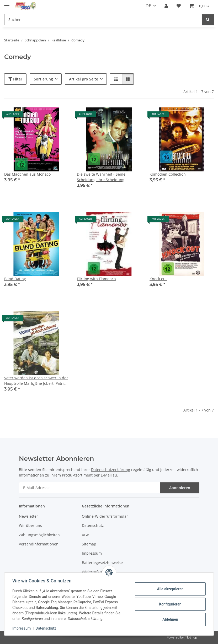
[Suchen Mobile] (103, 20)
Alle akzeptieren (170, 589)
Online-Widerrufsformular (105, 516)
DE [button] (148, 6)
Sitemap (89, 544)
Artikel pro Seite (84, 79)
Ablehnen (170, 619)
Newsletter (28, 516)
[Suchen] (208, 20)
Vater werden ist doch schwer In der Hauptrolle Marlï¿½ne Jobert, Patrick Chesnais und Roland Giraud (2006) (36, 381)
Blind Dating (15, 279)
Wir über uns (30, 525)
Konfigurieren (170, 604)
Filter (15, 79)
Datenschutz (46, 628)
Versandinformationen (39, 544)
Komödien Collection (168, 174)
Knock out (158, 279)
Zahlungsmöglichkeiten (39, 535)
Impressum (22, 628)
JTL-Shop (191, 637)
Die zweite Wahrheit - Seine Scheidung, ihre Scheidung (101, 177)
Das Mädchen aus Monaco (27, 174)
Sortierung (43, 79)
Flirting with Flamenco (96, 279)
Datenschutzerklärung (111, 470)
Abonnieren (180, 488)
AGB (86, 535)
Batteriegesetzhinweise (102, 563)
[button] (166, 6)
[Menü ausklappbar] (7, 3)
